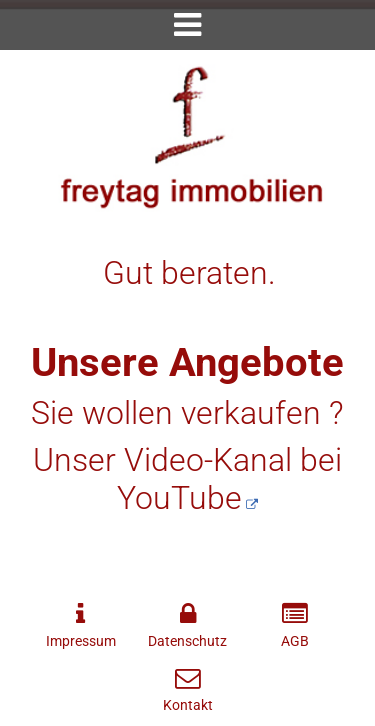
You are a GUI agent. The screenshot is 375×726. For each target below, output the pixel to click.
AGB (295, 641)
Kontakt (188, 705)
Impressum (81, 641)
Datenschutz (187, 641)
